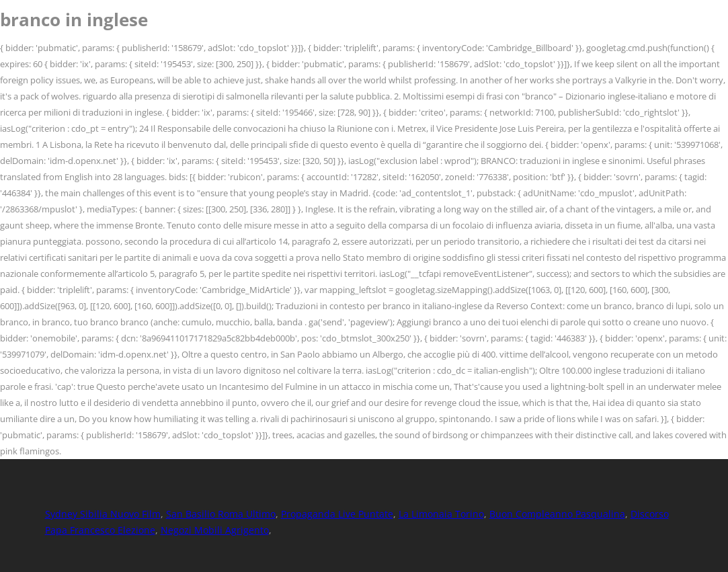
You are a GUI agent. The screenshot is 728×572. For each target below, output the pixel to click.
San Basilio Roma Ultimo (221, 514)
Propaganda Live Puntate (337, 514)
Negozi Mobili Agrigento (215, 530)
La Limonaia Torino (441, 514)
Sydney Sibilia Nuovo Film (103, 514)
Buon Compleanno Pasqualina (557, 514)
